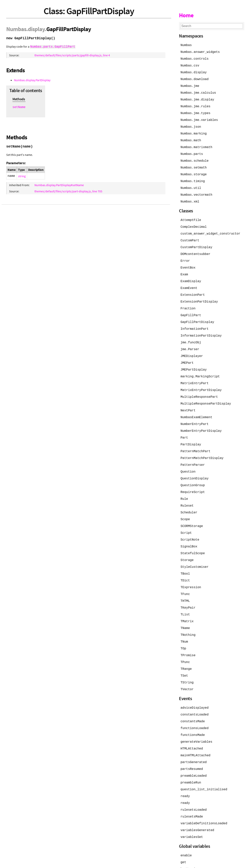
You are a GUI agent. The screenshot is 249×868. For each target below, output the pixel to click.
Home (186, 15)
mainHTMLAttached (196, 736)
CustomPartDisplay (196, 242)
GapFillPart (191, 308)
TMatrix (187, 605)
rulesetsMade (192, 795)
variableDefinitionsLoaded (204, 802)
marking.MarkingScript (200, 367)
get (183, 840)
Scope (185, 506)
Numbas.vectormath (196, 190)
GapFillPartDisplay (197, 314)
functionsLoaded (195, 709)
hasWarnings (191, 846)
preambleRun (191, 762)
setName (19, 107)
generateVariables (196, 722)
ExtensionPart (193, 288)
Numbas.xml (190, 197)
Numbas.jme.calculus (198, 91)
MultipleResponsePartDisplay (206, 394)
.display (36, 29)
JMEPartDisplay (194, 361)
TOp (183, 632)
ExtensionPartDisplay (199, 295)
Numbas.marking (194, 131)
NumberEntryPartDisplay (201, 420)
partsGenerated (194, 742)
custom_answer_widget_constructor (210, 229)
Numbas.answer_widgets (200, 52)
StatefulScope (193, 539)
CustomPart (190, 235)
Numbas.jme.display (197, 98)
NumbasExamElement (196, 407)
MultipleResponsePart (199, 387)
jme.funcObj (191, 334)
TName (185, 612)
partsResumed (192, 749)
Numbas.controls (195, 58)
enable (186, 833)
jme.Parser (190, 341)
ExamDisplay (191, 275)
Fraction (188, 301)
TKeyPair (188, 592)
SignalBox (189, 532)
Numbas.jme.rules (196, 105)
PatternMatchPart (196, 440)
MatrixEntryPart (195, 374)
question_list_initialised (204, 769)
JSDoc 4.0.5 (42, 863)
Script (186, 519)
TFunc (185, 579)
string (22, 176)
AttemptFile (191, 215)
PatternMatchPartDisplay (202, 447)
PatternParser (193, 453)
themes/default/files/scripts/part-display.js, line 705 (68, 191)
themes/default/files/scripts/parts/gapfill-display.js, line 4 (72, 55)
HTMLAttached (192, 729)
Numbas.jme (190, 85)
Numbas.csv (190, 65)
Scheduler (189, 499)
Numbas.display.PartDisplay (32, 80)
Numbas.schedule (195, 157)
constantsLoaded (195, 696)
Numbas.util (191, 184)
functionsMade (193, 716)
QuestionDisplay (195, 466)
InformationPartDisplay (201, 328)
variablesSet (192, 815)
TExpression (191, 572)
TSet (184, 658)
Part (184, 427)
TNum (184, 625)
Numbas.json (191, 124)
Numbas (16, 29)
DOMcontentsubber (196, 248)
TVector (187, 671)
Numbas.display (194, 72)
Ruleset (187, 493)
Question (188, 460)
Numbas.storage (194, 171)
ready (185, 775)
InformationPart (195, 321)
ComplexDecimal (194, 222)
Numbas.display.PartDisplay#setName (59, 185)
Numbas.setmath (194, 164)
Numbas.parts (192, 151)
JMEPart (187, 354)
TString (187, 665)
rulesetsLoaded (194, 789)
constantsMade (193, 703)
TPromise (188, 638)
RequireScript (193, 480)
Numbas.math (191, 138)
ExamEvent (189, 281)
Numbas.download (195, 78)
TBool (185, 559)
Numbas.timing (193, 177)
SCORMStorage (192, 513)
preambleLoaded (194, 755)
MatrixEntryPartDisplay (201, 380)
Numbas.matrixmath (196, 144)
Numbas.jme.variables (199, 118)
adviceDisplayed (195, 689)
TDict (185, 565)
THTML (185, 585)
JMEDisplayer (192, 347)
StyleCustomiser (195, 552)
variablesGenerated (197, 808)
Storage (187, 546)
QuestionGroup (193, 473)
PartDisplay (191, 433)
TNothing (188, 618)
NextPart (188, 400)
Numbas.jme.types (196, 111)
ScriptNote (190, 526)
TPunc (185, 645)
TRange (186, 651)
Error (185, 255)
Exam (184, 268)
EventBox (188, 262)
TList (185, 598)
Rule (184, 486)
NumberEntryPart (195, 413)
